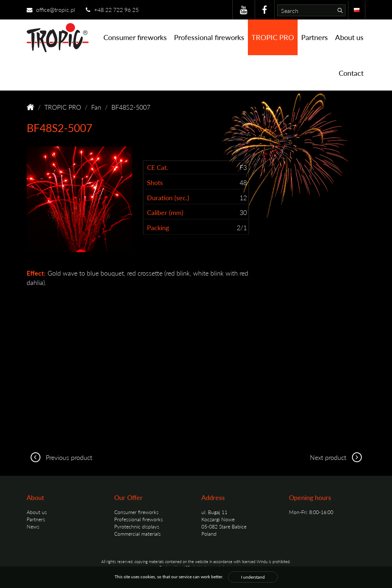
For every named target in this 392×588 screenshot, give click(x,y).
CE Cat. (157, 167)
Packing (158, 227)
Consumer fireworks (135, 37)
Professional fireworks (209, 37)
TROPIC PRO (273, 37)
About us (349, 37)
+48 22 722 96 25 (112, 10)
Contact (351, 73)
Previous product (59, 457)
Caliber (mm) (165, 212)
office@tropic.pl (51, 10)
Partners (315, 37)
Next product (338, 457)
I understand (253, 577)
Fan (96, 107)
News (33, 526)
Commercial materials (137, 534)
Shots (155, 182)
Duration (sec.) (168, 198)
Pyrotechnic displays (137, 526)
